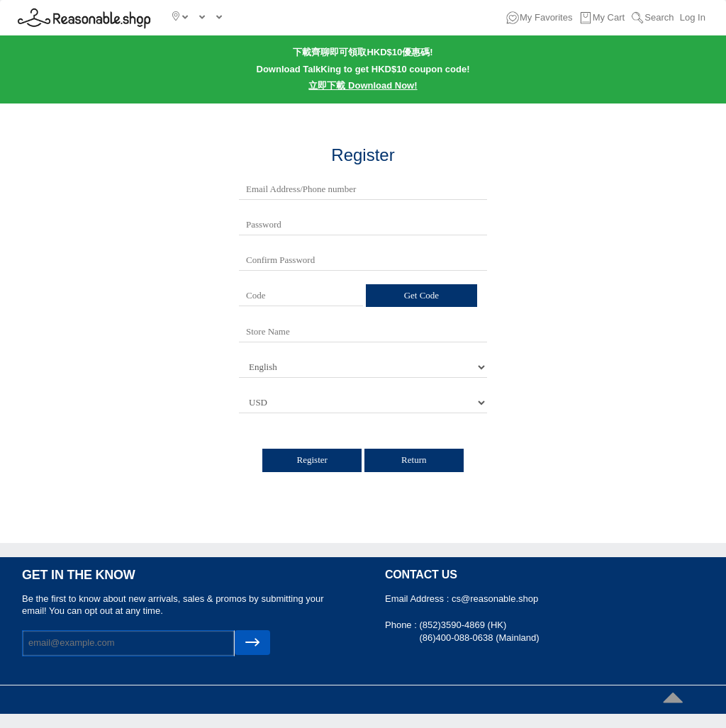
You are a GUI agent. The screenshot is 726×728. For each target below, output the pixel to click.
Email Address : (418, 599)
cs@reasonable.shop (495, 599)
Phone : (402, 625)
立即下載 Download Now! (363, 85)
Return (414, 460)
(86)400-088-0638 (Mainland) (479, 638)
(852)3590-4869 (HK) (463, 625)
